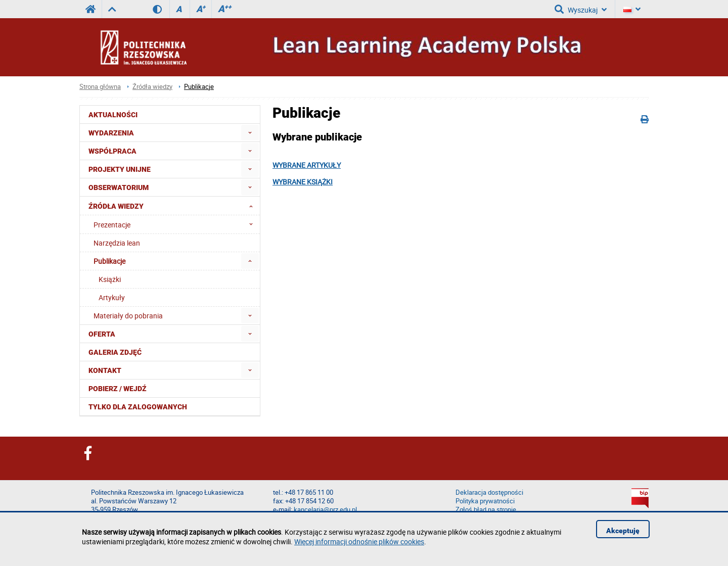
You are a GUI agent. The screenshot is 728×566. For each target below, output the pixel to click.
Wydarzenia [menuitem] (111, 133)
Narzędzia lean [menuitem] (117, 243)
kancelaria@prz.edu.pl (325, 510)
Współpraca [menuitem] (112, 151)
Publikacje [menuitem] (109, 261)
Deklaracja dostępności (489, 492)
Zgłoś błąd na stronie (486, 510)
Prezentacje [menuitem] (176, 224)
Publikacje (199, 87)
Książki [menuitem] (110, 279)
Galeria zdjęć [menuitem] (115, 352)
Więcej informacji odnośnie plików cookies (359, 541)
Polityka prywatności (485, 501)
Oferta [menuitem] (102, 334)
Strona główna (100, 87)
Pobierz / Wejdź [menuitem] (118, 389)
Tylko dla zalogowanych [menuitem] (138, 407)
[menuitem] (250, 133)
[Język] (632, 9)
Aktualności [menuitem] (113, 115)
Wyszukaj (581, 9)
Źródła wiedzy (152, 87)
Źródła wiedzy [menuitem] (174, 206)
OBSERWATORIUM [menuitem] (119, 187)
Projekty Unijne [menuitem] (120, 169)
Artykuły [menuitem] (112, 297)
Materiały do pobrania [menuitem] (128, 316)
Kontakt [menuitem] (105, 370)
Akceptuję (623, 531)
